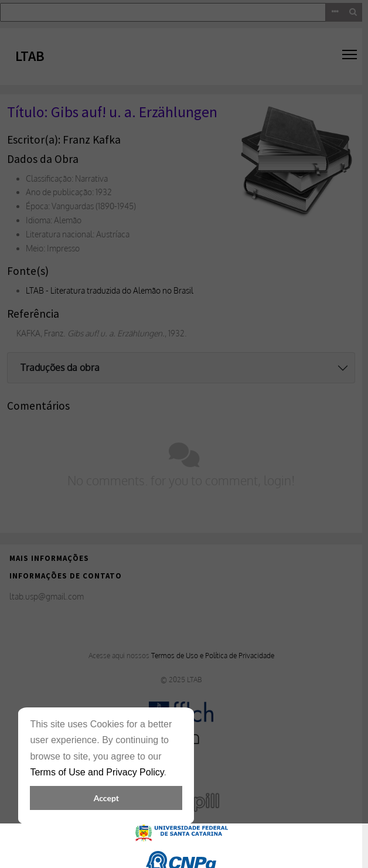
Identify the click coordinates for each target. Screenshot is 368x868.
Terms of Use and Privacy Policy (97, 772)
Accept (106, 798)
